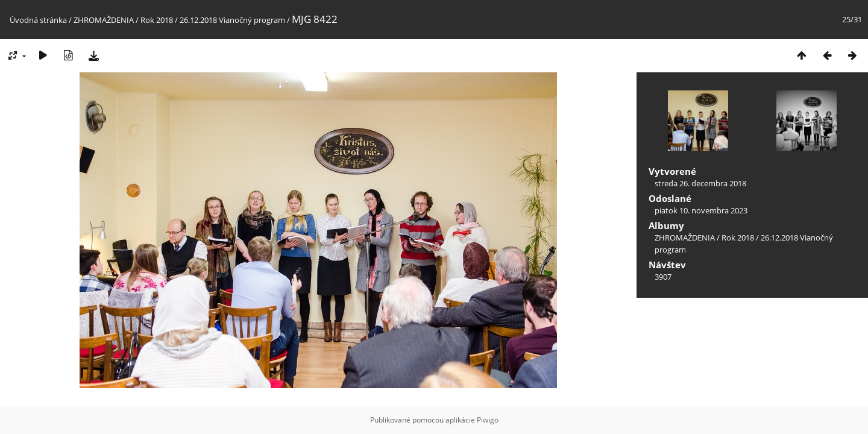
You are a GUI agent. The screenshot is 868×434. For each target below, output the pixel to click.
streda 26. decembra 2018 (700, 183)
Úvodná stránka (38, 20)
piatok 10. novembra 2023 (701, 210)
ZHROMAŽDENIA (104, 20)
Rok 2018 (157, 20)
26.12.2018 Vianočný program (232, 20)
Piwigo (488, 420)
